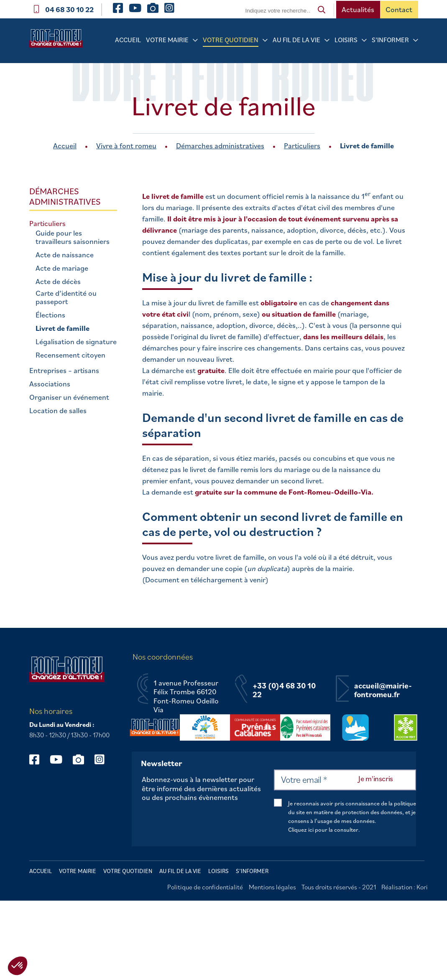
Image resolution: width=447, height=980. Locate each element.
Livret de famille (63, 328)
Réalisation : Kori (405, 887)
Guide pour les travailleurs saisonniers (73, 237)
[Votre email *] (345, 780)
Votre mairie (167, 40)
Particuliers (302, 146)
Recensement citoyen (70, 355)
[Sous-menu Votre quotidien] (265, 40)
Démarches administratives (220, 146)
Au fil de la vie (296, 40)
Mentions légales (272, 887)
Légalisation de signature (76, 342)
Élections (50, 315)
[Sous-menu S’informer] (416, 40)
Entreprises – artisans (64, 371)
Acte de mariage (62, 268)
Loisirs (346, 40)
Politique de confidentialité (205, 887)
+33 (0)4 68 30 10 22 (284, 690)
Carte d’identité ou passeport (66, 297)
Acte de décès (58, 282)
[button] (18, 966)
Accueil (128, 40)
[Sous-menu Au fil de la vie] (327, 40)
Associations (50, 384)
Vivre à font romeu (126, 146)
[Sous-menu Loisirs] (364, 40)
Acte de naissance (65, 255)
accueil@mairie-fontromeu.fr (383, 690)
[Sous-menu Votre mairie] (195, 40)
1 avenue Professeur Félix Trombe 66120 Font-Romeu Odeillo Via (186, 696)
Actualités (358, 9)
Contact (399, 9)
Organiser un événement (69, 397)
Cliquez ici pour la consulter (323, 830)
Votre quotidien (231, 40)
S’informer (390, 40)
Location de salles (58, 411)
